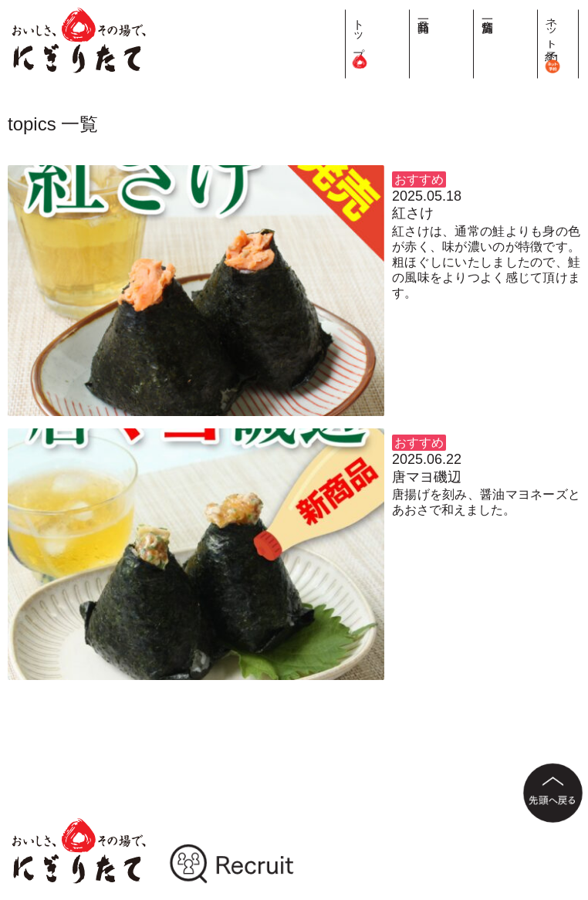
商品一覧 (505, 13)
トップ (476, 39)
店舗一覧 (534, 13)
